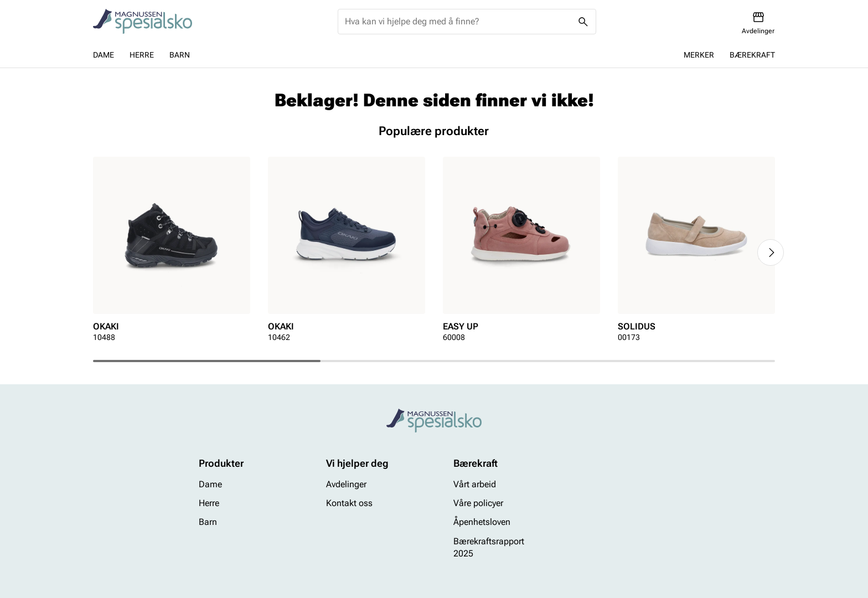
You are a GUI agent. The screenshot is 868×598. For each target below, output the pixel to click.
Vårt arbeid (475, 484)
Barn (180, 55)
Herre (142, 55)
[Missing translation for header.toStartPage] (143, 22)
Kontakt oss (349, 503)
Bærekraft (752, 55)
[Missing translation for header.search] (583, 22)
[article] (172, 253)
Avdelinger (346, 484)
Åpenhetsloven (482, 522)
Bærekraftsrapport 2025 (489, 547)
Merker (699, 55)
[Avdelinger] (758, 23)
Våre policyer (478, 503)
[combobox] (458, 22)
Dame (104, 55)
